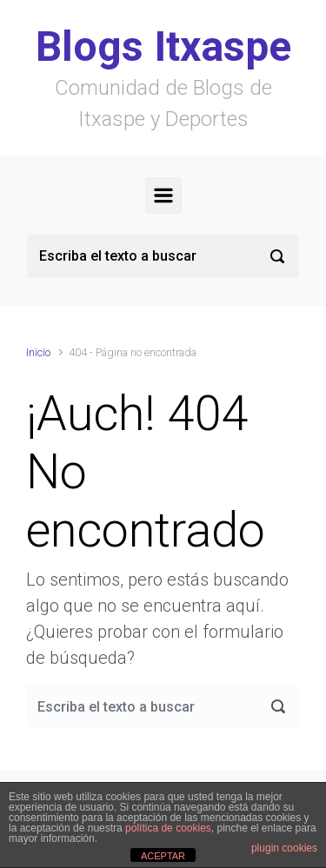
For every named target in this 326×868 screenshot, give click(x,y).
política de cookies (168, 828)
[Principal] (163, 195)
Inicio (38, 352)
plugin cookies (284, 848)
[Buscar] (163, 256)
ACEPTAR (163, 856)
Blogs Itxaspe (163, 46)
